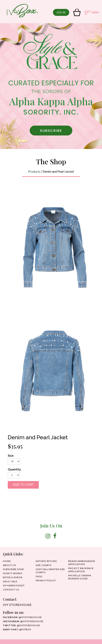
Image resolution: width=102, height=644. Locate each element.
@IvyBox (17, 629)
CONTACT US (11, 590)
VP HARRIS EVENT (14, 585)
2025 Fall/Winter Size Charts (50, 571)
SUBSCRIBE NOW (13, 569)
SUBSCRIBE (51, 131)
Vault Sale (10, 581)
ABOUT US (9, 565)
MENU (92, 13)
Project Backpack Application (81, 570)
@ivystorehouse (22, 617)
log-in (61, 12)
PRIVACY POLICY (46, 580)
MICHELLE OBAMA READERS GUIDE (80, 577)
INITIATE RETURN (46, 561)
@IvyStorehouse (23, 621)
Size (11, 455)
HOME (7, 561)
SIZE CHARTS (44, 565)
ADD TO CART (23, 485)
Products (34, 171)
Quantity (14, 469)
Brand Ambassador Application (82, 563)
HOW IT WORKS (13, 573)
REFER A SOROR (13, 577)
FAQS (39, 576)
